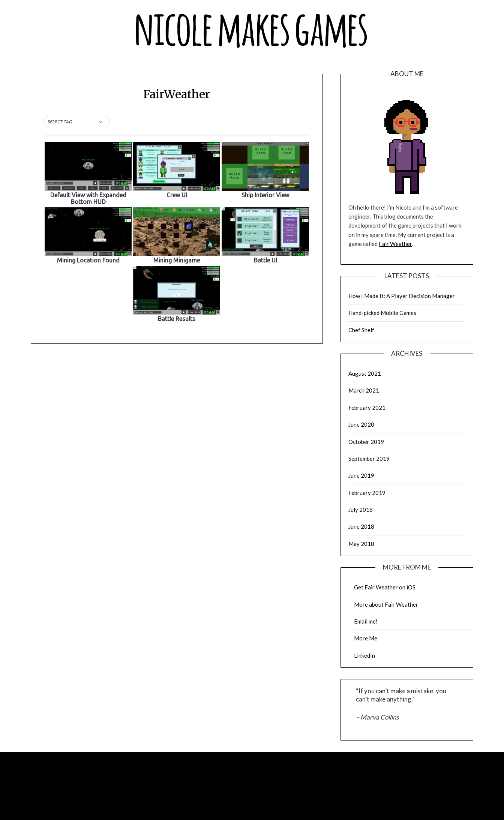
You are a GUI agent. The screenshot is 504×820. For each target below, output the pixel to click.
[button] (76, 122)
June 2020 (361, 424)
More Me (366, 638)
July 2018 (361, 510)
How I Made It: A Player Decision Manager (402, 296)
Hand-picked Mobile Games (382, 313)
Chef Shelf (361, 330)
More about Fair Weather (386, 604)
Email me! (366, 621)
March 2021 (364, 390)
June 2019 (361, 475)
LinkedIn (364, 655)
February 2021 (367, 408)
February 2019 (367, 493)
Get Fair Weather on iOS (385, 587)
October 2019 (366, 442)
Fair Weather (395, 244)
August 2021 (365, 373)
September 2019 (369, 459)
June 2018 (361, 526)
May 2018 (361, 544)
